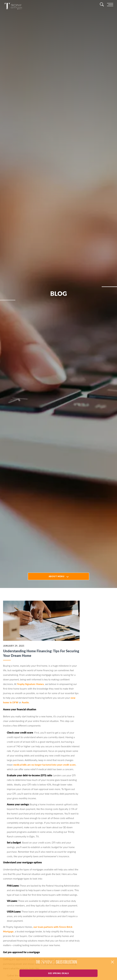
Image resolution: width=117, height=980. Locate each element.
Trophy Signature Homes (30, 684)
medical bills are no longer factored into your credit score (44, 765)
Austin (25, 702)
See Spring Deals (58, 973)
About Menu (57, 576)
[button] (112, 962)
